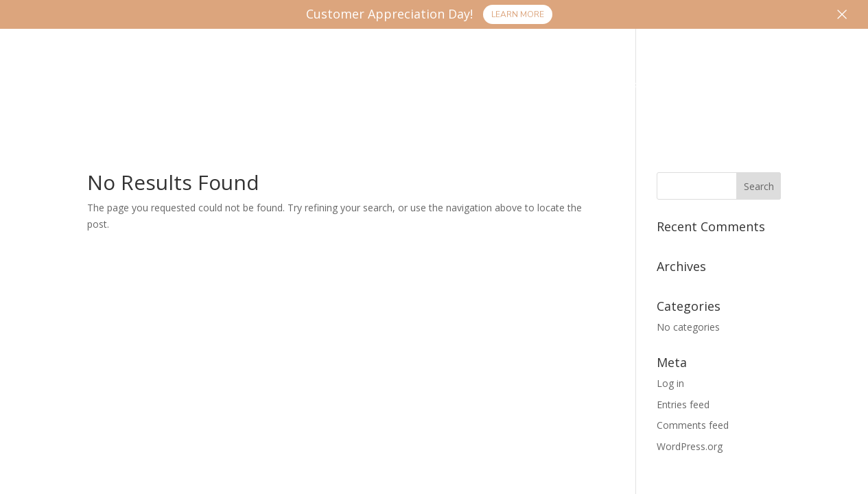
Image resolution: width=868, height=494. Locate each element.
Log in (670, 383)
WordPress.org (690, 446)
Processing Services (188, 89)
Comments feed (693, 425)
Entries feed (683, 404)
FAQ (645, 89)
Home (84, 89)
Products (321, 89)
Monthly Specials (557, 89)
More (693, 89)
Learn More (518, 14)
